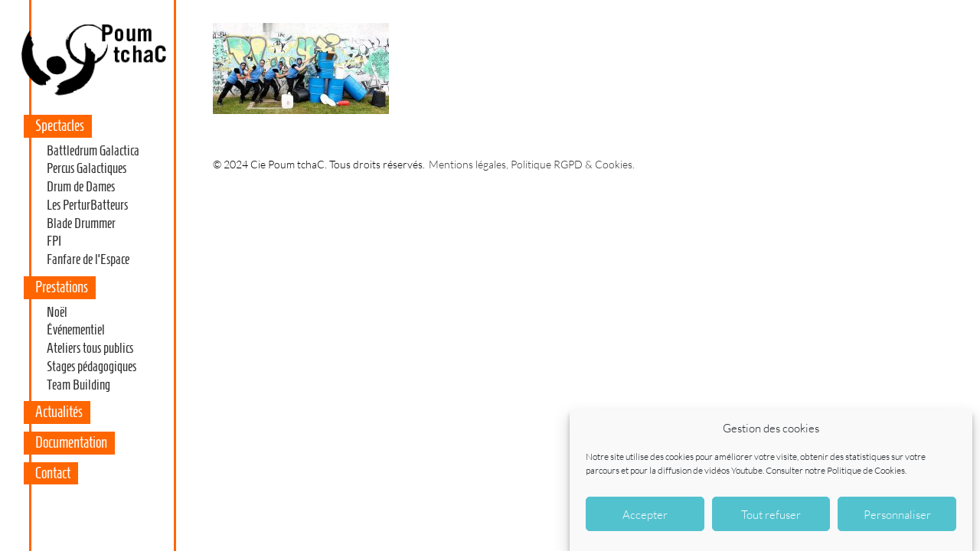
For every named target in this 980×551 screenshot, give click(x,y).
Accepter (645, 516)
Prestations (62, 287)
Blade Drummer (81, 223)
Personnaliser (897, 516)
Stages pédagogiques (91, 367)
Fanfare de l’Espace (88, 259)
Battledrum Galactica (93, 151)
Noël (57, 312)
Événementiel (76, 330)
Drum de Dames (81, 187)
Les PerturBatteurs (87, 205)
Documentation (71, 442)
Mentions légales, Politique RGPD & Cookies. (532, 164)
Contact (53, 473)
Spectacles (60, 126)
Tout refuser (771, 516)
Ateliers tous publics (90, 348)
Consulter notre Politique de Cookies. (836, 472)
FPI (54, 241)
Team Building (78, 385)
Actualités (59, 412)
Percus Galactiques (87, 168)
